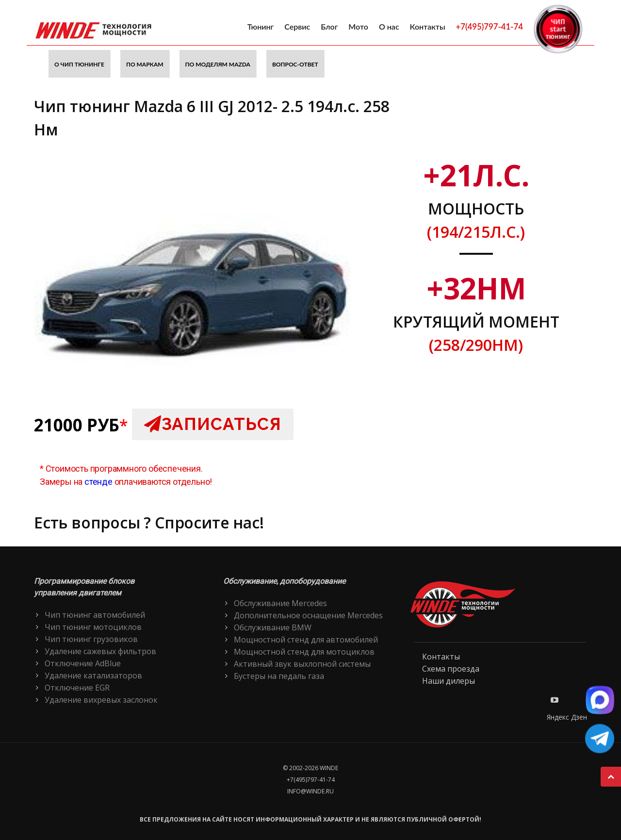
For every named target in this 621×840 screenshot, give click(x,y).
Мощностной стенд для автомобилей (306, 640)
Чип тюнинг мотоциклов (93, 627)
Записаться (213, 424)
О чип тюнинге (79, 64)
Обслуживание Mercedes (280, 603)
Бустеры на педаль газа (279, 676)
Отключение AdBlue (83, 663)
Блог (329, 26)
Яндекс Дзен (567, 717)
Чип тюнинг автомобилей (95, 615)
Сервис (297, 26)
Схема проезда (451, 669)
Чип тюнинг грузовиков (91, 639)
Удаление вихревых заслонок (101, 700)
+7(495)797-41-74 (490, 26)
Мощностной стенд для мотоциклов (304, 652)
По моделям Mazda (218, 64)
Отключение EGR (77, 688)
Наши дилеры (449, 681)
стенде (98, 482)
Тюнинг (261, 26)
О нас (389, 26)
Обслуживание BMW (273, 627)
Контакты (428, 26)
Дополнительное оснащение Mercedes (308, 615)
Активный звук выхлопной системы (302, 664)
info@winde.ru (310, 791)
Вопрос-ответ (295, 64)
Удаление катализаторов (93, 675)
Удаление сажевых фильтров (100, 651)
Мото (358, 26)
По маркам (145, 64)
